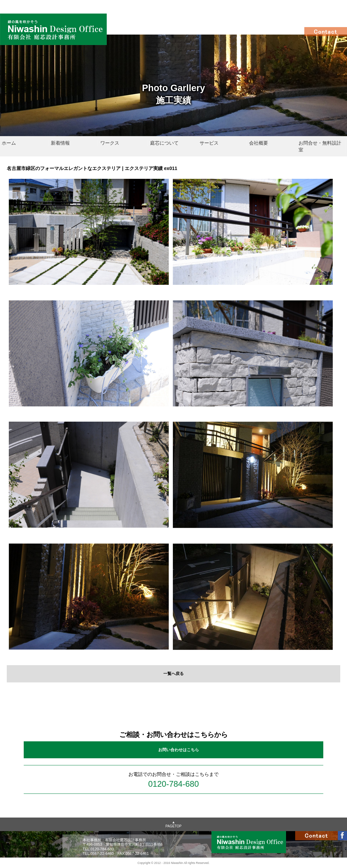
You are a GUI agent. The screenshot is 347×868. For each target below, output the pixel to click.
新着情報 (60, 143)
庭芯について (164, 143)
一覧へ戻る (173, 674)
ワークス (110, 143)
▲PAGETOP (173, 824)
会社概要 (259, 143)
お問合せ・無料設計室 (320, 146)
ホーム (9, 143)
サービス (209, 143)
